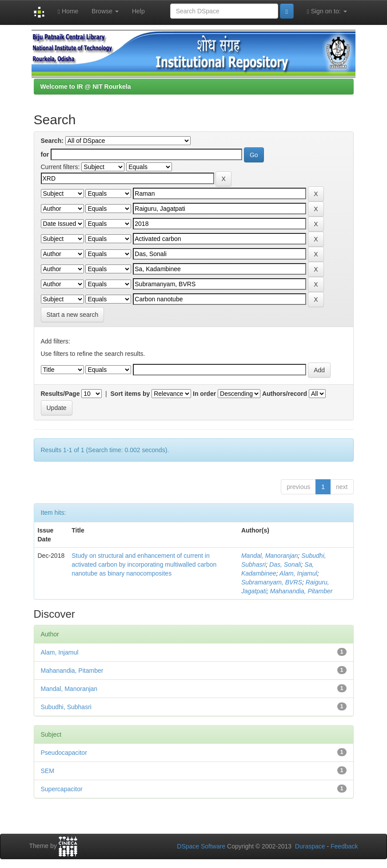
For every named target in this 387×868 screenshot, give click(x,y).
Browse (105, 11)
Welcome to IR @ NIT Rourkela (86, 87)
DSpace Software (201, 846)
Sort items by (130, 394)
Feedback (344, 846)
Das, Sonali (285, 564)
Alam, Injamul (298, 573)
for (45, 154)
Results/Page (60, 394)
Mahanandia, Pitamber (301, 591)
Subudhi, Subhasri (66, 707)
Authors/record (285, 394)
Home (68, 11)
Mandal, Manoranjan (270, 556)
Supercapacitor (62, 789)
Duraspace (310, 846)
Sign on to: (327, 11)
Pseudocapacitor (64, 753)
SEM (48, 771)
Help (138, 11)
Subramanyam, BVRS (272, 582)
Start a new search (73, 315)
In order (204, 394)
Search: (52, 141)
